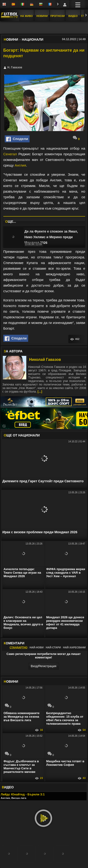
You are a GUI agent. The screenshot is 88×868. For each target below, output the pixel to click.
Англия (20, 165)
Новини (42, 16)
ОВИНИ (11, 681)
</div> (44, 28)
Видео (73, 16)
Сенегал (10, 154)
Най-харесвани (74, 647)
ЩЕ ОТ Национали (22, 435)
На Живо (26, 16)
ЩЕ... (11, 222)
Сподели (17, 139)
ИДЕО (8, 787)
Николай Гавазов (45, 360)
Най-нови (37, 647)
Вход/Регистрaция (44, 666)
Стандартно (19, 647)
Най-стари (53, 647)
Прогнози (57, 16)
